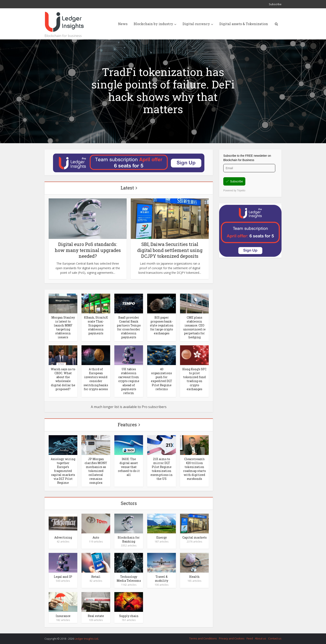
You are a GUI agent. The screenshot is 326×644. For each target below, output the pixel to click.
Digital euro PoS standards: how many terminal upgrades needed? (88, 250)
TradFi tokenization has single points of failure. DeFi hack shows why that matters (163, 91)
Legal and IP (63, 577)
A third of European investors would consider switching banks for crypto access (96, 379)
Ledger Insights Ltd (86, 639)
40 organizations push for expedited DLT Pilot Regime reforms (162, 379)
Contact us (275, 638)
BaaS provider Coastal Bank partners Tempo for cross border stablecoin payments (129, 327)
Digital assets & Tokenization (244, 24)
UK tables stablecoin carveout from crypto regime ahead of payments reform (129, 381)
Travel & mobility (162, 579)
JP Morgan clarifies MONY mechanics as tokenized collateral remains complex (96, 471)
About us (261, 638)
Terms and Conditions (203, 638)
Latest (127, 188)
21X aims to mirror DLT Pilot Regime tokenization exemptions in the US (162, 469)
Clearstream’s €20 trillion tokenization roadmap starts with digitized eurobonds (194, 469)
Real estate (96, 616)
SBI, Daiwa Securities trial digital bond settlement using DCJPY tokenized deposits (170, 250)
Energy (162, 537)
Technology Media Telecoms (129, 579)
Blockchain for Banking (129, 539)
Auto (96, 537)
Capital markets (194, 537)
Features (127, 425)
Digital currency (196, 24)
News (123, 24)
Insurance (63, 616)
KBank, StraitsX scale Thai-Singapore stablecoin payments (96, 325)
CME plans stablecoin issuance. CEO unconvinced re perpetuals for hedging (194, 327)
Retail (96, 577)
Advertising (63, 537)
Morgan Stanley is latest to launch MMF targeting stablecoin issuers (63, 327)
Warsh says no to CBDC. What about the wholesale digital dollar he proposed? (63, 379)
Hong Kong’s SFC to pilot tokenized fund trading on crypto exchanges (194, 379)
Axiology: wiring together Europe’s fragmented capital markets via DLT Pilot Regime (63, 471)
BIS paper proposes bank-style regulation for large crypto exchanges (162, 325)
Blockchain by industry (153, 24)
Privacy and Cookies (232, 638)
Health (194, 577)
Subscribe (275, 4)
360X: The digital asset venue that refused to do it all (129, 467)
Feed (250, 638)
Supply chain (129, 616)
